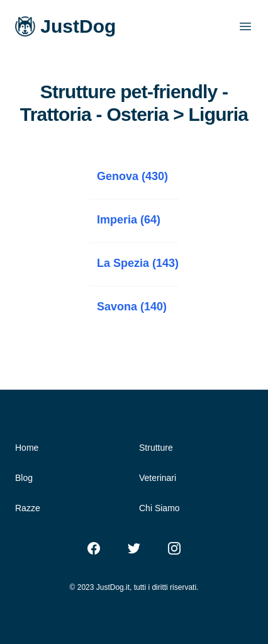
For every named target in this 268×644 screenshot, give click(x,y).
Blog (24, 478)
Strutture (156, 448)
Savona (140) (132, 307)
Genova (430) (132, 176)
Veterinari (158, 478)
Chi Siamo (159, 508)
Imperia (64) (129, 220)
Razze (28, 508)
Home (27, 448)
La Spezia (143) (138, 263)
